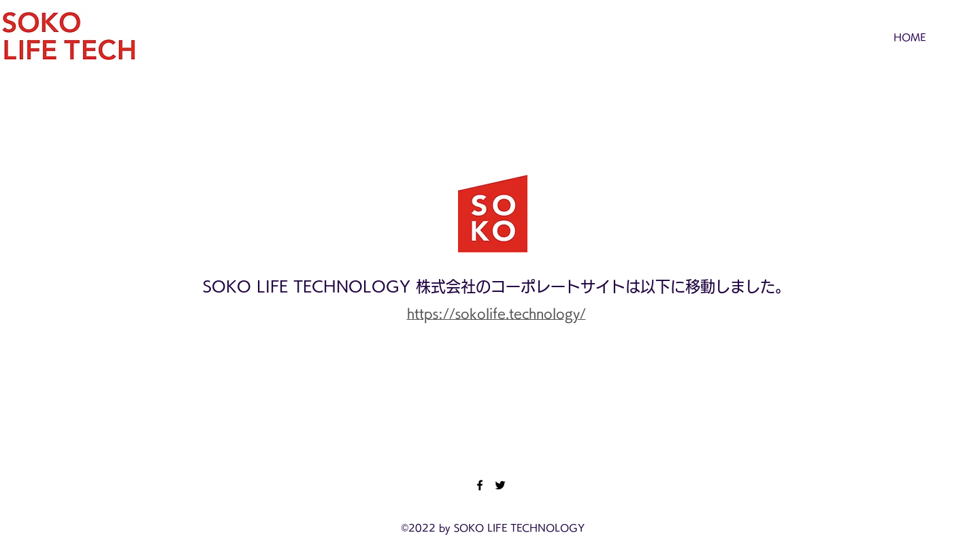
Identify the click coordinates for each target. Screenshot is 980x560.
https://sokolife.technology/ (496, 313)
